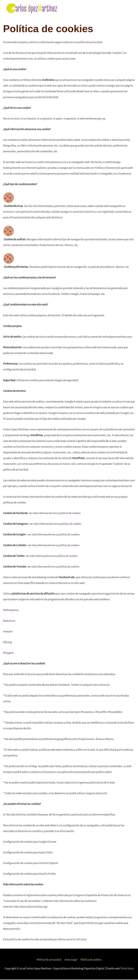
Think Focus (127, 969)
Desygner (9, 653)
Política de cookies (92, 960)
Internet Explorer (49, 864)
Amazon (8, 632)
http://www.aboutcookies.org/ (31, 907)
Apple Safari (46, 853)
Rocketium (9, 621)
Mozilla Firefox (48, 874)
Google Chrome (48, 842)
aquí (37, 419)
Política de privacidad (48, 960)
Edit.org (8, 642)
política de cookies (70, 513)
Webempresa (11, 610)
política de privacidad (90, 42)
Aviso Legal (71, 960)
